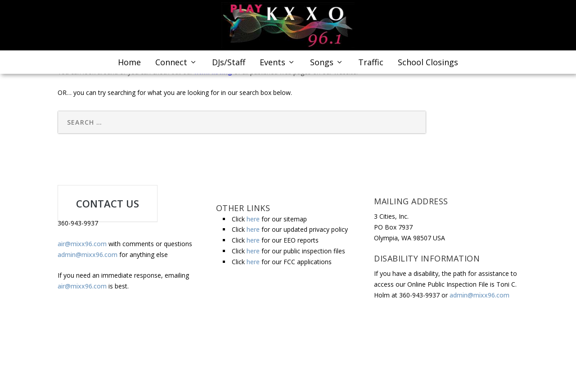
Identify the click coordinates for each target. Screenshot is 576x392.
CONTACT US (108, 203)
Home (129, 66)
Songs (322, 66)
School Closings (428, 66)
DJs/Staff (229, 66)
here (253, 219)
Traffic (371, 66)
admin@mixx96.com (88, 255)
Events (272, 66)
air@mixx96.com (82, 244)
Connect (171, 66)
